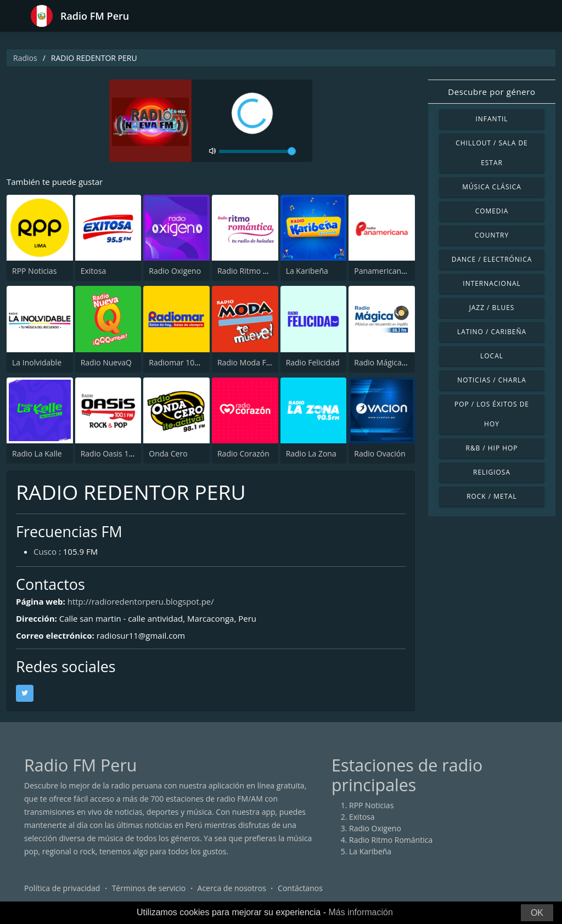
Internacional (491, 283)
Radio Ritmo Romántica (259, 271)
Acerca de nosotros (232, 888)
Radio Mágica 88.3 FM (393, 362)
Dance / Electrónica (492, 259)
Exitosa (94, 271)
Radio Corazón (243, 453)
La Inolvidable (37, 362)
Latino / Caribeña (492, 332)
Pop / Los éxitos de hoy (492, 414)
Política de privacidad (62, 888)
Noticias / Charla (492, 380)
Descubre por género (491, 92)
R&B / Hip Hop (492, 448)
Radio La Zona (311, 453)
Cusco (45, 551)
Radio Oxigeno (175, 271)
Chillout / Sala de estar (491, 153)
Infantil (491, 119)
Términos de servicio (149, 888)
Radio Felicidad (313, 362)
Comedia (492, 211)
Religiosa (492, 472)
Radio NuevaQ (106, 362)
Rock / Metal (492, 496)
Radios (25, 58)
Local (492, 356)
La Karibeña (307, 271)
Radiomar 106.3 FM (183, 362)
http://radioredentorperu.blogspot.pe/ (141, 601)
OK (537, 913)
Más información (360, 912)
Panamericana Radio (391, 271)
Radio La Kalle (37, 453)
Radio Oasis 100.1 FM (119, 453)
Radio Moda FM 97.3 (254, 362)
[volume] (257, 151)
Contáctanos (300, 888)
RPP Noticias (34, 271)
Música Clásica (492, 187)
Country (492, 235)
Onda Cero (168, 453)
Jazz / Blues (492, 308)
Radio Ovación (380, 453)
